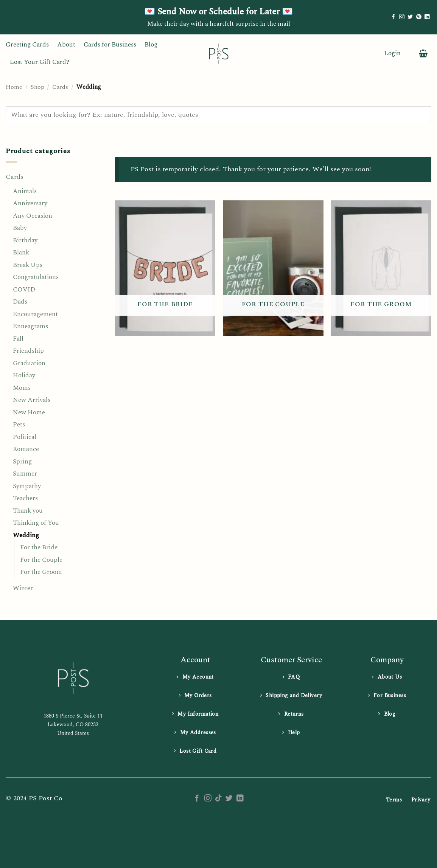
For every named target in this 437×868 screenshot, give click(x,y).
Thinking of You (36, 523)
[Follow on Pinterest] (419, 17)
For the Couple (41, 560)
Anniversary (30, 203)
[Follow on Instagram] (402, 17)
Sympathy (27, 486)
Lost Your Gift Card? (40, 62)
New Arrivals (32, 400)
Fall (18, 339)
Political (25, 437)
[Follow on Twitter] (410, 17)
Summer (25, 474)
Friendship (28, 351)
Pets (19, 425)
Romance (26, 449)
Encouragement (35, 314)
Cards (60, 87)
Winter (23, 588)
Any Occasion (33, 216)
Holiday (24, 375)
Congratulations (36, 277)
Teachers (25, 498)
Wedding (26, 535)
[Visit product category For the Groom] (381, 268)
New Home (29, 412)
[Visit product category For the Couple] (273, 268)
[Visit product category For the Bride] (165, 268)
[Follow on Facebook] (393, 17)
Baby (20, 228)
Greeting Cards (27, 45)
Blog (151, 45)
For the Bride (39, 547)
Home (14, 87)
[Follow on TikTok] (218, 799)
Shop (37, 87)
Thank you (28, 511)
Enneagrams (30, 326)
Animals (25, 191)
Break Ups (28, 265)
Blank (21, 253)
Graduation (29, 363)
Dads (20, 302)
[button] (392, 53)
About (66, 45)
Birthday (25, 240)
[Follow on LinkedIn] (427, 17)
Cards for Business (110, 45)
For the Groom (41, 572)
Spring (22, 462)
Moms (22, 388)
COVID (24, 290)
